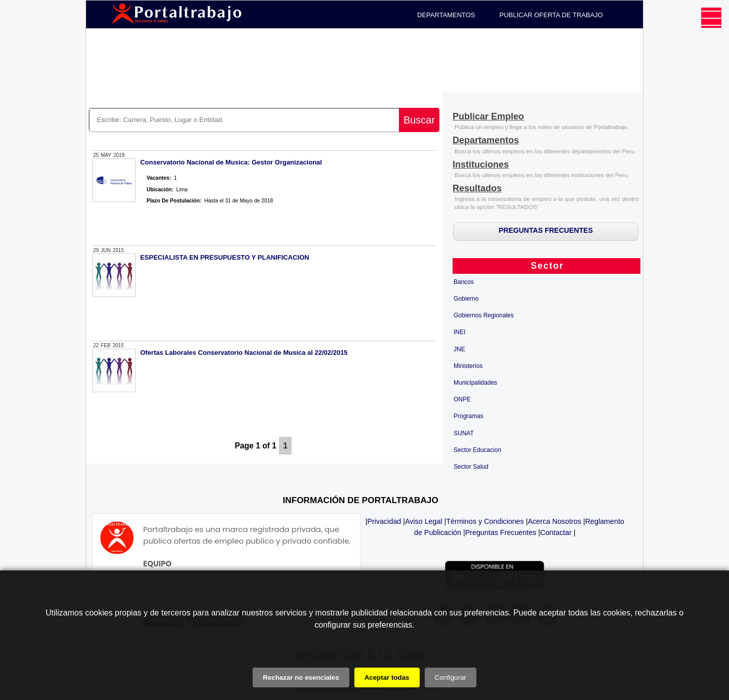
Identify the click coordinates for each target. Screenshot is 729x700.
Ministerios (468, 366)
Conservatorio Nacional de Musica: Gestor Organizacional (231, 162)
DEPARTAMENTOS (446, 15)
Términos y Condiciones (485, 521)
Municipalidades (475, 383)
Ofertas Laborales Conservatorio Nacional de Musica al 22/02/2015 (244, 353)
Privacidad (384, 521)
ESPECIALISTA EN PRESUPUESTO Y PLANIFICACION (225, 257)
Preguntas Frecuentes (501, 532)
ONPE (462, 399)
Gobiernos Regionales (484, 315)
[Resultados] (477, 189)
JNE (459, 349)
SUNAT (464, 433)
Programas (469, 416)
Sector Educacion (477, 450)
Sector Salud (471, 467)
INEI (459, 332)
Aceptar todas (387, 677)
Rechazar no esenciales (301, 677)
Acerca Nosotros (554, 521)
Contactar (556, 532)
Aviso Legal (424, 521)
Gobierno (466, 299)
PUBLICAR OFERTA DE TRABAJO (551, 15)
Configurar (451, 677)
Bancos (464, 282)
